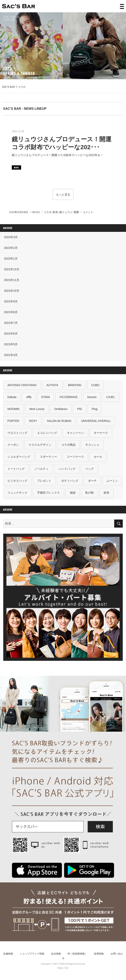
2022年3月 (11, 237)
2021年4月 (11, 355)
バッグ (89, 469)
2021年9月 (11, 301)
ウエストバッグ (17, 433)
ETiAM (46, 397)
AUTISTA (52, 385)
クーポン (13, 445)
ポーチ (92, 481)
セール (98, 457)
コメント (88, 212)
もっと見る (63, 194)
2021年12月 (12, 269)
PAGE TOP (63, 968)
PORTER (13, 421)
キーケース (101, 433)
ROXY (33, 421)
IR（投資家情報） (77, 954)
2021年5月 (11, 344)
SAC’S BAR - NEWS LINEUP (25, 109)
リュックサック (17, 493)
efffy (29, 397)
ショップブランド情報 (32, 954)
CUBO (95, 385)
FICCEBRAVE (69, 397)
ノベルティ (41, 469)
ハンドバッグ (67, 469)
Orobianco (61, 409)
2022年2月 (11, 248)
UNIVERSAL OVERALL (96, 421)
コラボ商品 (68, 445)
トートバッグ (16, 469)
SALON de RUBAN (59, 421)
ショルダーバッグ (19, 457)
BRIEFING (75, 385)
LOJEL (111, 397)
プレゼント (44, 481)
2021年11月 (12, 280)
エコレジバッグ (47, 433)
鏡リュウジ (66, 212)
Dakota (12, 397)
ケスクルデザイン (40, 445)
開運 (76, 212)
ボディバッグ (70, 481)
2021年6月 (11, 334)
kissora (92, 397)
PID (79, 409)
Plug (95, 409)
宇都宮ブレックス (48, 493)
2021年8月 (11, 312)
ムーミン (112, 481)
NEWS (36, 212)
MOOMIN (13, 409)
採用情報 (99, 954)
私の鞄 (89, 493)
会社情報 (56, 954)
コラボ (48, 212)
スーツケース (75, 457)
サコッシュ (92, 445)
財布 (55, 212)
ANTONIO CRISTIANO (22, 385)
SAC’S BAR (19, 6)
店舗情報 (8, 954)
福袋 (73, 493)
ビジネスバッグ (17, 481)
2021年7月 (11, 323)
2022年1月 (11, 259)
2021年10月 (12, 291)
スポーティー (48, 457)
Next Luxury (37, 409)
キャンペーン (75, 433)
